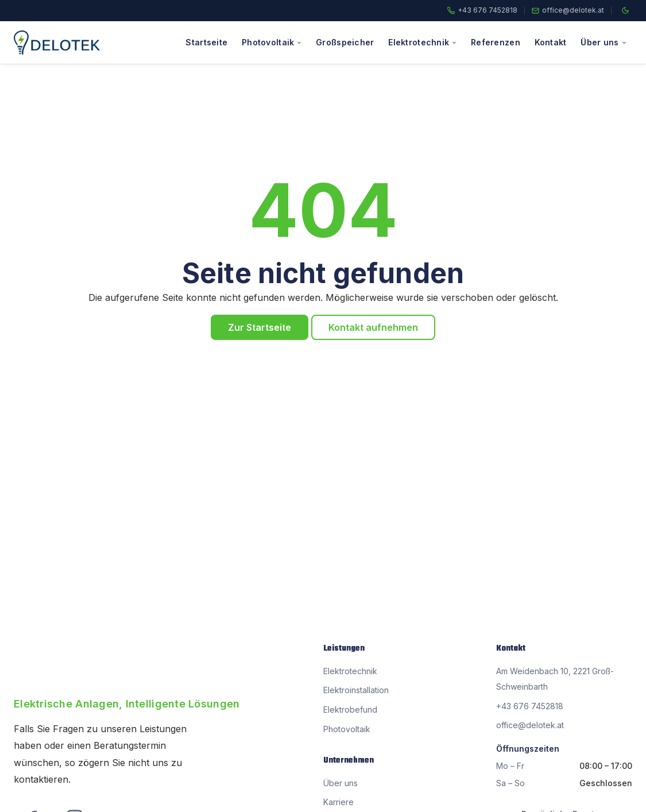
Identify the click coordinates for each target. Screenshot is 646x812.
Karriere (339, 802)
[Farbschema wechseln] (625, 10)
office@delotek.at (573, 10)
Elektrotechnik (419, 42)
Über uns (599, 42)
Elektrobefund (350, 709)
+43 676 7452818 (488, 10)
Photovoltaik (268, 42)
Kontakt (551, 42)
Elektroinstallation (356, 690)
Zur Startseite (260, 327)
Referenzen (496, 42)
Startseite (206, 42)
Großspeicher (345, 42)
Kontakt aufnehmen (373, 327)
